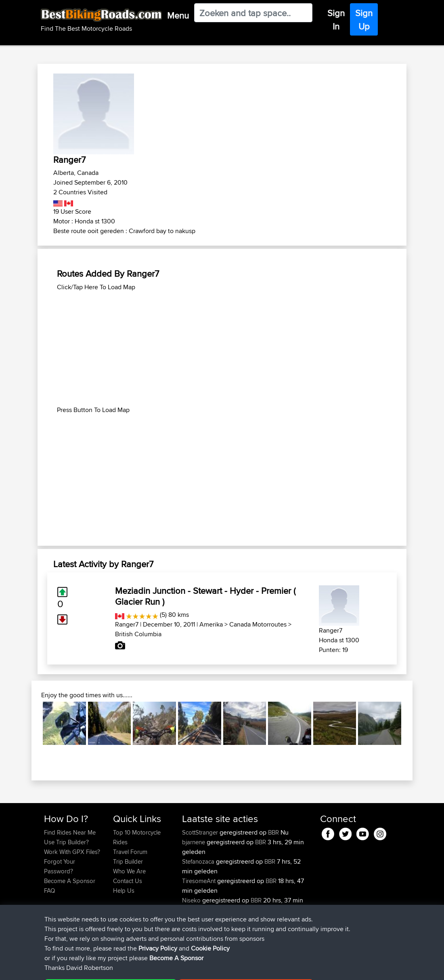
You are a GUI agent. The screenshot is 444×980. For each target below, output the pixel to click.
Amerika (211, 624)
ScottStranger (201, 832)
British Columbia (138, 634)
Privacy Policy (152, 968)
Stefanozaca (199, 861)
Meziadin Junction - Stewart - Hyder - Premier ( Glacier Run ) (205, 596)
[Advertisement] (222, 349)
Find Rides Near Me (70, 832)
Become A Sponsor (70, 881)
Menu (178, 15)
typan (190, 920)
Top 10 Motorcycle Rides (137, 837)
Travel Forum (130, 852)
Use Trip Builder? (66, 842)
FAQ (49, 891)
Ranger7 (127, 624)
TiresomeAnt (200, 881)
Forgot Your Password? (60, 866)
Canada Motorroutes (258, 624)
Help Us (124, 891)
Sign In (336, 20)
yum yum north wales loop (259, 920)
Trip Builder (128, 861)
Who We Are (129, 871)
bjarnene (194, 842)
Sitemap (119, 968)
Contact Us (128, 881)
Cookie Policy (192, 968)
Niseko (192, 900)
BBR (273, 832)
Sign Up (364, 20)
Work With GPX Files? (72, 852)
